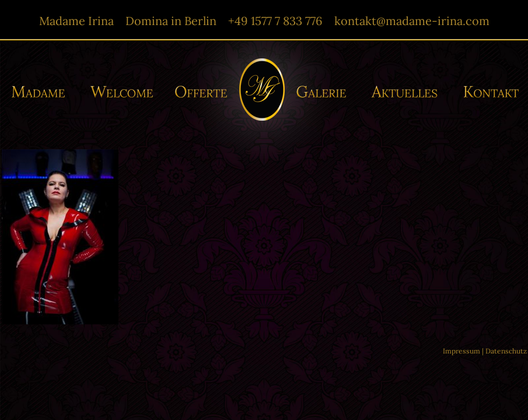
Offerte (200, 92)
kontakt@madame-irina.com (412, 21)
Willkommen (122, 92)
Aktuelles (407, 92)
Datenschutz (506, 351)
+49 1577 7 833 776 (275, 21)
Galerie (325, 92)
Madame (43, 92)
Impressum (461, 351)
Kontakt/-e (487, 92)
